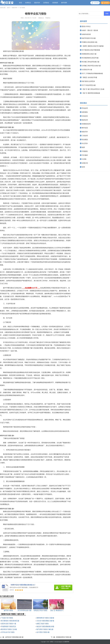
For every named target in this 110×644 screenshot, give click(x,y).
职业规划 (85, 140)
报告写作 (37, 3)
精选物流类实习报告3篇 (64, 637)
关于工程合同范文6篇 (89, 85)
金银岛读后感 (86, 34)
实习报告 (22, 8)
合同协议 (46, 3)
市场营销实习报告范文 (8, 626)
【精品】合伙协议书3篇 (90, 77)
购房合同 (85, 120)
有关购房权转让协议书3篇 (90, 58)
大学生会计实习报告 (8, 632)
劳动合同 (85, 108)
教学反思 (85, 128)
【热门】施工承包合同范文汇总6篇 (93, 89)
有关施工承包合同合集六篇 (91, 62)
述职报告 (85, 112)
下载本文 (48, 18)
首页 (21, 3)
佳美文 (52, 642)
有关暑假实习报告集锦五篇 (10, 621)
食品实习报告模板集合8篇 (45, 626)
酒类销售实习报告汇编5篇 (45, 618)
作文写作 (85, 143)
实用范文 (28, 3)
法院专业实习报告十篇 (8, 624)
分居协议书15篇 (87, 70)
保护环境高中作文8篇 (89, 38)
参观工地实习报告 (43, 624)
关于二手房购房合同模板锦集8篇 (92, 73)
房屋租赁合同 (86, 124)
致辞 (83, 147)
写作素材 (85, 155)
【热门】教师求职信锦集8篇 (91, 93)
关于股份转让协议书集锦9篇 (91, 50)
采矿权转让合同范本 (88, 81)
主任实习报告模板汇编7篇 (45, 621)
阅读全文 (41, 18)
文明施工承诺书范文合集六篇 (91, 66)
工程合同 (85, 136)
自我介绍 (85, 163)
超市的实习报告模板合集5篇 (14, 637)
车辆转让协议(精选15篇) (90, 42)
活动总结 (85, 116)
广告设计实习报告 (7, 618)
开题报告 (85, 151)
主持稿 (84, 159)
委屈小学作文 (86, 26)
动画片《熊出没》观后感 (90, 30)
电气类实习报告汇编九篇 (45, 629)
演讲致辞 (55, 3)
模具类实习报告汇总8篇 (9, 629)
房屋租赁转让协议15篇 (89, 54)
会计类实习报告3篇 (43, 632)
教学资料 (64, 3)
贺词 (83, 167)
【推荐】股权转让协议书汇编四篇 (93, 46)
